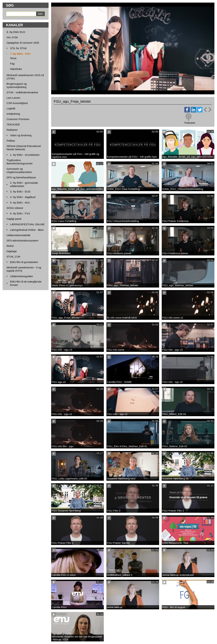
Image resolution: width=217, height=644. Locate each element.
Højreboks (16, 69)
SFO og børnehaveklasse (21, 177)
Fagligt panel (14, 219)
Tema (13, 58)
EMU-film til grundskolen (24, 262)
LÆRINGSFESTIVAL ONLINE (27, 224)
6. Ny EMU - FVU (20, 213)
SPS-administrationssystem (22, 241)
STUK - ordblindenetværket (22, 92)
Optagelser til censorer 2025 (23, 43)
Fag (12, 64)
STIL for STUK (18, 48)
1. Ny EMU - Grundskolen (25, 155)
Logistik (11, 108)
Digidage (12, 251)
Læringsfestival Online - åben (27, 230)
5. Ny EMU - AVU (20, 203)
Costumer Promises (18, 119)
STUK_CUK (13, 257)
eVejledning (13, 114)
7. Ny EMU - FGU (20, 54)
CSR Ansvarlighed (17, 103)
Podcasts (190, 123)
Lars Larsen (13, 98)
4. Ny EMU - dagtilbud (23, 197)
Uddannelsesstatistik (18, 235)
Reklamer (12, 130)
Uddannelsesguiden (22, 276)
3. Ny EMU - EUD (20, 192)
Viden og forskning (21, 135)
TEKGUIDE (13, 124)
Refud (10, 246)
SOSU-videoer (15, 208)
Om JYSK (12, 37)
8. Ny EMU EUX (16, 32)
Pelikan (11, 141)
